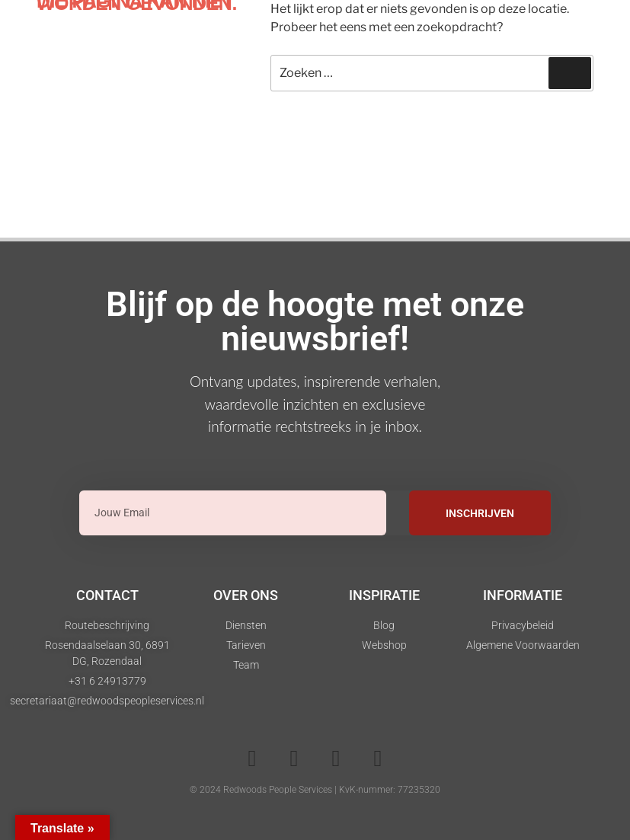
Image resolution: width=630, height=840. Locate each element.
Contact (107, 595)
